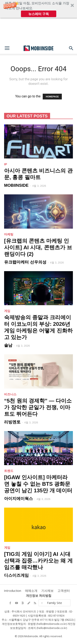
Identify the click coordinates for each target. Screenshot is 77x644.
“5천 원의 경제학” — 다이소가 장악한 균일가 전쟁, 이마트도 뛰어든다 (38, 407)
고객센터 (64, 591)
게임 (7, 311)
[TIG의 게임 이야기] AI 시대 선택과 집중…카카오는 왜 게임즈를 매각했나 (38, 561)
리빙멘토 (12, 422)
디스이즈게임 (16, 575)
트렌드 (9, 471)
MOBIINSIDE (16, 185)
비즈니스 (10, 394)
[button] (38, 9)
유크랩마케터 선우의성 (25, 262)
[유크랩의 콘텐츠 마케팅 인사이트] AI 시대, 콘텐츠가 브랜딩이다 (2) (38, 247)
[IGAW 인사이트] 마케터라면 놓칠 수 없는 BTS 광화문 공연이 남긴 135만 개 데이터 (38, 484)
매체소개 (31, 591)
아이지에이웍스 (18, 499)
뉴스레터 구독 (39, 14)
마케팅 (9, 234)
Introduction (13, 591)
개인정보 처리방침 (39, 596)
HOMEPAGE (52, 97)
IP (6, 164)
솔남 (8, 345)
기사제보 (47, 591)
